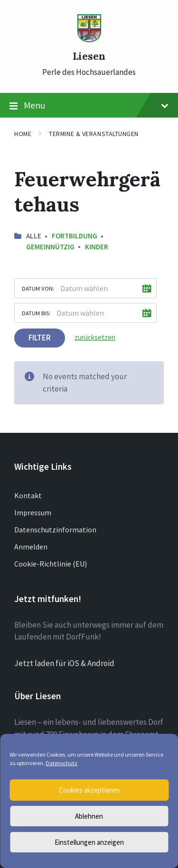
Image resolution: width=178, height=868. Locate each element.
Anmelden (31, 547)
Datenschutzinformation (55, 530)
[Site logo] (89, 39)
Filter (40, 338)
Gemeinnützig (50, 247)
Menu (89, 106)
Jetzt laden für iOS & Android (64, 663)
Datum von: (38, 288)
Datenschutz (61, 763)
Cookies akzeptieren (89, 790)
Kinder (97, 247)
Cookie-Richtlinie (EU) (51, 564)
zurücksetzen (95, 337)
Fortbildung (75, 236)
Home (23, 134)
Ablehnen (89, 816)
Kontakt (28, 495)
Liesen (89, 56)
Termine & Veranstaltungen (94, 134)
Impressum (33, 512)
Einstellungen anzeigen (89, 842)
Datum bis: (36, 313)
